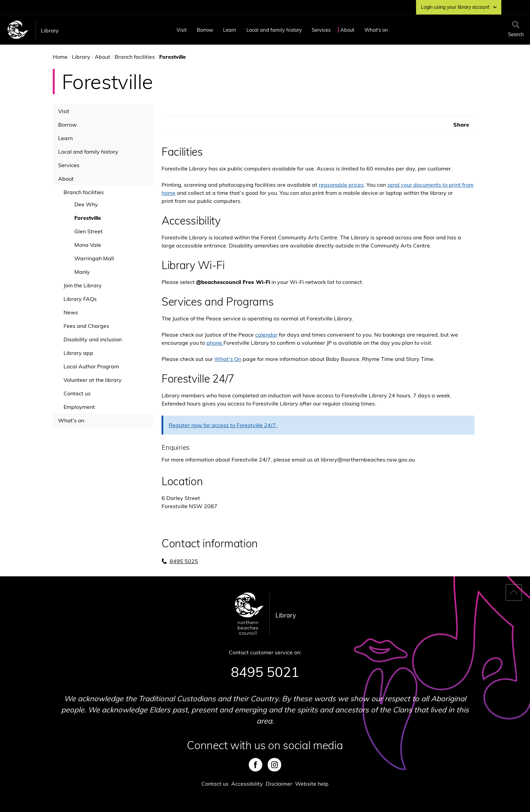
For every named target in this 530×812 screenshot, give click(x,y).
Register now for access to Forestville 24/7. (223, 425)
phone (215, 343)
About (347, 30)
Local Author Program (91, 366)
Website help (312, 784)
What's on (376, 30)
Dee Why (86, 204)
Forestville (88, 218)
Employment (79, 407)
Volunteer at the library (93, 380)
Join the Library (83, 285)
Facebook (256, 765)
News (71, 312)
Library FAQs (80, 299)
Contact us (77, 393)
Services (321, 30)
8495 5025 (184, 561)
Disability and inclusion (93, 339)
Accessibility (247, 784)
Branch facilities (135, 57)
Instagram (274, 765)
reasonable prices (341, 185)
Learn (230, 30)
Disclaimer (279, 784)
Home (60, 57)
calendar (266, 335)
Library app (78, 353)
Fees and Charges (86, 326)
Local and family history (274, 30)
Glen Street (89, 231)
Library (50, 30)
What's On (228, 359)
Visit (182, 30)
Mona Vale (88, 245)
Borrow (205, 30)
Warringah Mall (94, 258)
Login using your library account (459, 7)
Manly (82, 272)
